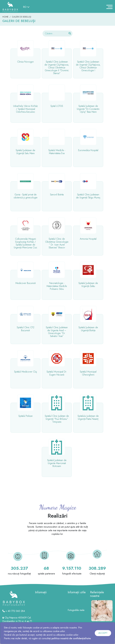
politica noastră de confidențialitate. (71, 638)
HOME (5, 17)
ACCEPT (103, 633)
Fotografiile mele (76, 610)
